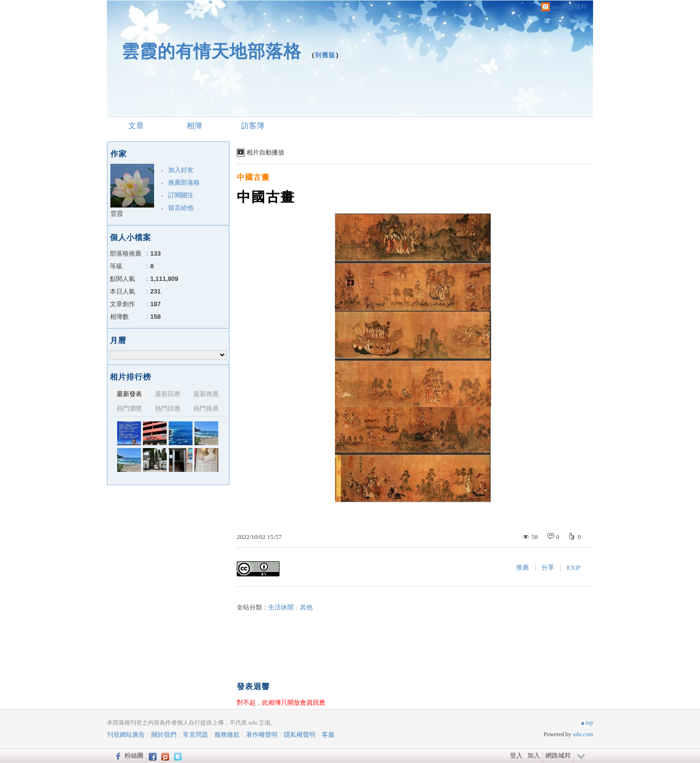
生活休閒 (281, 607)
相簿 (194, 126)
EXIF (574, 567)
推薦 (523, 567)
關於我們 (164, 735)
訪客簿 (253, 126)
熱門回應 (168, 408)
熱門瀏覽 (129, 408)
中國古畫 (253, 177)
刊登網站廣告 (126, 735)
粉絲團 (134, 755)
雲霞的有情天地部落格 (211, 51)
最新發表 (129, 394)
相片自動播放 (265, 152)
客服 (328, 735)
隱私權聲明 (300, 735)
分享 (548, 567)
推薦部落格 (184, 182)
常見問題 (195, 735)
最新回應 (168, 394)
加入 (534, 755)
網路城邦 (558, 755)
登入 (516, 755)
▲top (586, 723)
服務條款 (227, 735)
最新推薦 (206, 394)
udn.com (583, 734)
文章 (136, 126)
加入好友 (181, 170)
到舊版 (325, 55)
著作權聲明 (262, 735)
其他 (306, 607)
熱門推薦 (206, 408)
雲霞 (117, 214)
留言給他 (181, 208)
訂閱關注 (181, 195)
